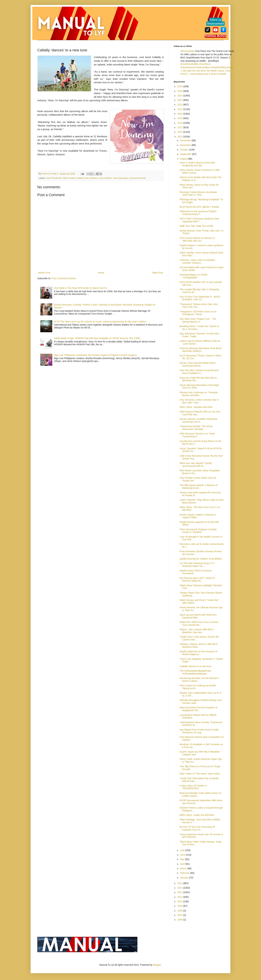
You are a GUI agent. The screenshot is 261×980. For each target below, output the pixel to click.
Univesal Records (137, 178)
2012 (180, 892)
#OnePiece (205, 64)
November (186, 145)
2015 (180, 137)
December (186, 140)
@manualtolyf (188, 51)
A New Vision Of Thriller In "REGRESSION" (193, 787)
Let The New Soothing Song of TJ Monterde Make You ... (197, 565)
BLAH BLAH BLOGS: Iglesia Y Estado (199, 207)
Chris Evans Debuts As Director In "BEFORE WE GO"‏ (197, 239)
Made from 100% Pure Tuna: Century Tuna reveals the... (199, 624)
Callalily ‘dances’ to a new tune (196, 666)
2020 (180, 114)
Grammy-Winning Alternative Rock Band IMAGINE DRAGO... (200, 350)
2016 (180, 132)
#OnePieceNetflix (189, 64)
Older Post (157, 273)
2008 (180, 911)
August (184, 159)
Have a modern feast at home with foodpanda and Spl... (197, 164)
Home (101, 273)
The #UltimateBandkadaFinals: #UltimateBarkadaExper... (196, 672)
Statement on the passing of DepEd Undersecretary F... (198, 213)
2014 (180, 883)
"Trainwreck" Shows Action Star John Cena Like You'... (199, 306)
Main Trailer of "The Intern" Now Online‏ (200, 774)
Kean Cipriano (91, 178)
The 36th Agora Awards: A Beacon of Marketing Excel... (199, 487)
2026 (180, 86)
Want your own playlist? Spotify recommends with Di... (196, 465)
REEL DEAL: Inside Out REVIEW (197, 815)
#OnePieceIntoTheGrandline (195, 67)
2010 (180, 901)
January (185, 878)
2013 (180, 888)
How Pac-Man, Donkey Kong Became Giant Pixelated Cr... (199, 372)
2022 (180, 105)
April (183, 864)
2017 (180, 127)
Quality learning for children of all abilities (201, 559)
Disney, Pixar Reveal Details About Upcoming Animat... (197, 364)
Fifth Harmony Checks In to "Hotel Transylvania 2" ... (197, 435)
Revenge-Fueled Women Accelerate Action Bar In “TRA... (198, 194)
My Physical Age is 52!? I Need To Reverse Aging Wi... (197, 579)
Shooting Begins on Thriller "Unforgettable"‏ (194, 276)
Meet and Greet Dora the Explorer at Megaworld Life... (198, 709)
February (185, 873)
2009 (180, 906)
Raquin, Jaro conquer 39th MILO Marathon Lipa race (196, 631)
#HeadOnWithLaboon (222, 67)
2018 (180, 123)
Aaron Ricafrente (54, 178)
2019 (180, 118)
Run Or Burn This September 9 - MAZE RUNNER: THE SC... (200, 298)
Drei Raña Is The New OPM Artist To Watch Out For (81, 288)
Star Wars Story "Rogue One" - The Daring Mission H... (198, 320)
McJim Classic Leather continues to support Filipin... (198, 516)
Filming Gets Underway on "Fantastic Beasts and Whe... (199, 394)
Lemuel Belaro (105, 178)
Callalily (80, 178)
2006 (180, 920)
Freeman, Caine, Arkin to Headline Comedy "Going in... (197, 261)
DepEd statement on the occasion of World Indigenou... (198, 653)
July (183, 850)
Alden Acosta (69, 178)
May (183, 859)
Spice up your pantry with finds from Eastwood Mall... (198, 616)
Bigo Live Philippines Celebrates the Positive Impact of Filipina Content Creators (95, 355)
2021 (180, 109)
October (185, 150)
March (184, 868)
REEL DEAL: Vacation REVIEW (196, 407)
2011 (180, 897)
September (186, 154)
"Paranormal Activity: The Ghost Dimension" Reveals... (196, 428)
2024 (180, 96)
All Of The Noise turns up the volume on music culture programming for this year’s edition (100, 322)
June (183, 855)
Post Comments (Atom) (64, 278)
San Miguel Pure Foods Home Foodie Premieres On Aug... (199, 731)
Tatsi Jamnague (121, 178)
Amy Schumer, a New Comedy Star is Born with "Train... (199, 401)
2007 (180, 915)
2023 (180, 100)
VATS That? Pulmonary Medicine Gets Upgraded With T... (199, 220)
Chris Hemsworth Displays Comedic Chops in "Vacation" (198, 531)
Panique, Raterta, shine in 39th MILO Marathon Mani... (199, 646)
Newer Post (44, 273)
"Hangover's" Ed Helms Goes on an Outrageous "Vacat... (198, 313)
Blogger (157, 965)
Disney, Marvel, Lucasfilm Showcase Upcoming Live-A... (198, 420)
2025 (180, 91)
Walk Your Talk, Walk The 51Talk (196, 226)
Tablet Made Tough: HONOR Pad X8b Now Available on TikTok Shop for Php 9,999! (97, 338)
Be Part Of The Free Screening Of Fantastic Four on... (197, 828)
